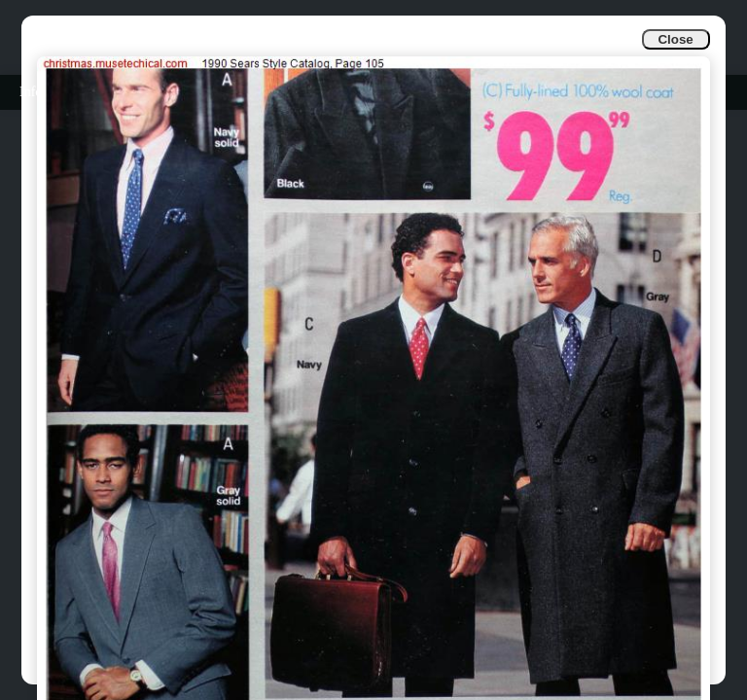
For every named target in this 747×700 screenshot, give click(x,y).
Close (675, 39)
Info (31, 92)
